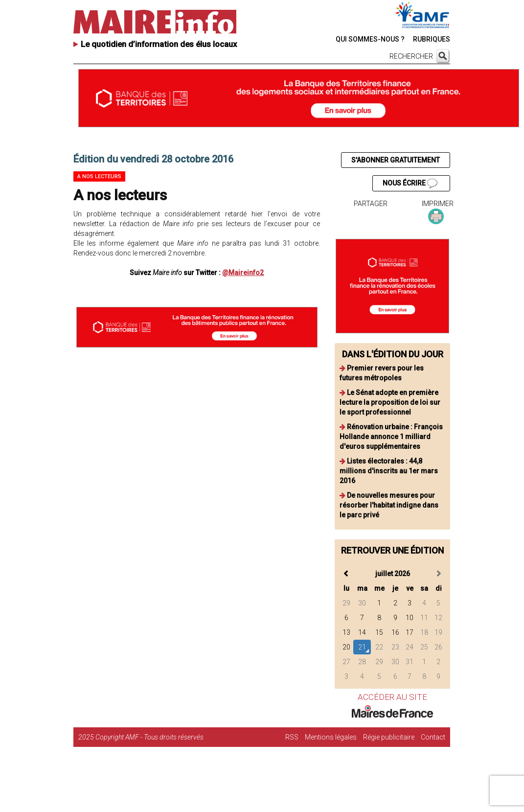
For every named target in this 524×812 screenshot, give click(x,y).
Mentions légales (331, 737)
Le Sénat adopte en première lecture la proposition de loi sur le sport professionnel (390, 402)
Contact (433, 737)
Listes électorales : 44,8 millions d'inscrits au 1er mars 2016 (389, 471)
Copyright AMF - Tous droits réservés (149, 737)
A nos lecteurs (99, 176)
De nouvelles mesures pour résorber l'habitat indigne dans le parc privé (389, 505)
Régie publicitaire (389, 737)
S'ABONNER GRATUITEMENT (396, 160)
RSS (292, 737)
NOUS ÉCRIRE (410, 184)
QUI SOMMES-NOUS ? (370, 39)
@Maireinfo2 (243, 273)
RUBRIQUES (432, 39)
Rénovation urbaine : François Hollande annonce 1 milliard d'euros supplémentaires (391, 437)
